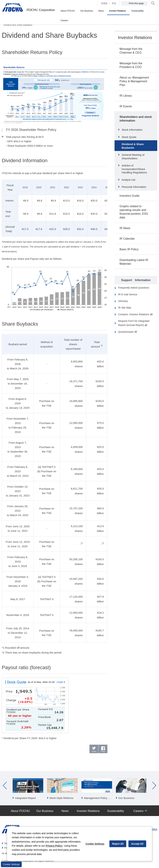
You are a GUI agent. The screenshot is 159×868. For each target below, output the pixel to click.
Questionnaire (128, 332)
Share (103, 752)
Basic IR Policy (129, 249)
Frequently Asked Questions (134, 288)
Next (154, 786)
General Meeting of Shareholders (133, 157)
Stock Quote (129, 137)
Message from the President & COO (131, 65)
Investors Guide (129, 196)
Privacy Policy (54, 846)
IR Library (126, 96)
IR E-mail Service (128, 294)
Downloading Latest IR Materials (134, 262)
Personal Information (134, 187)
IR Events (126, 106)
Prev (5, 786)
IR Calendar (127, 239)
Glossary (123, 301)
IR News (125, 228)
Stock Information (132, 130)
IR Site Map (125, 308)
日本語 (104, 3)
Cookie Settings (11, 864)
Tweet (94, 752)
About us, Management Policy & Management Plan (134, 81)
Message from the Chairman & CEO (131, 51)
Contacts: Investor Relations (135, 314)
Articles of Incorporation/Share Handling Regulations (134, 169)
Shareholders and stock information (136, 119)
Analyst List (128, 180)
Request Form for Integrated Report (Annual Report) (134, 323)
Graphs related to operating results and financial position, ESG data (134, 212)
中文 (114, 3)
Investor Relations (135, 37)
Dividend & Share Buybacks (133, 146)
